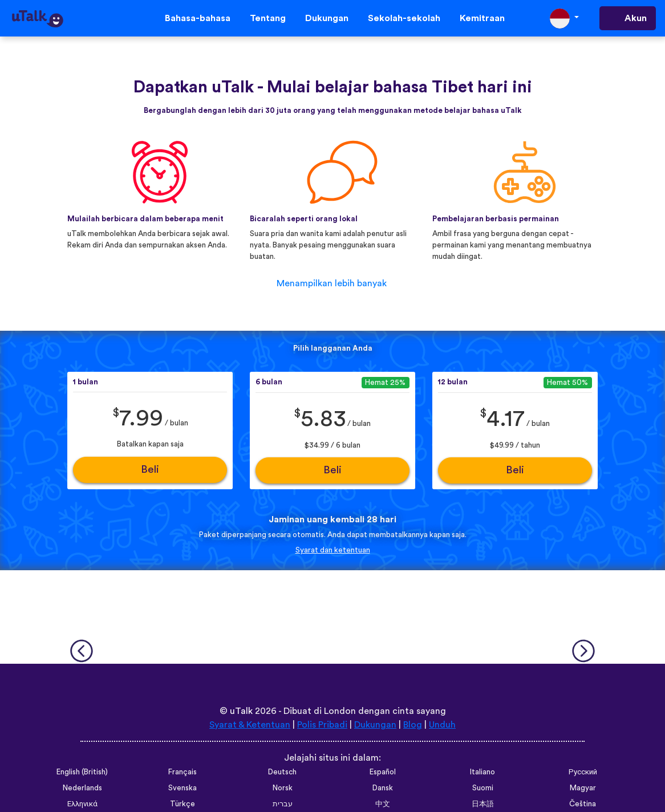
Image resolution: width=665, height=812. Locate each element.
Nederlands (82, 788)
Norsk (283, 788)
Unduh (442, 725)
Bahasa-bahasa (198, 18)
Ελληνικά (82, 804)
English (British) (82, 772)
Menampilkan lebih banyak (332, 283)
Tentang (268, 18)
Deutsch (282, 772)
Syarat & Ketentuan (250, 725)
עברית (283, 804)
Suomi (483, 788)
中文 (383, 804)
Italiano (482, 772)
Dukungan (327, 18)
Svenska (183, 788)
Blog (413, 725)
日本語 (483, 804)
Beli (150, 470)
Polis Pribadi (322, 725)
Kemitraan (482, 18)
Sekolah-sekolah (404, 18)
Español (383, 772)
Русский (583, 772)
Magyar (583, 788)
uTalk (241, 711)
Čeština (583, 804)
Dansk (383, 788)
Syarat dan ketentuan (333, 550)
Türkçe (183, 804)
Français (183, 772)
